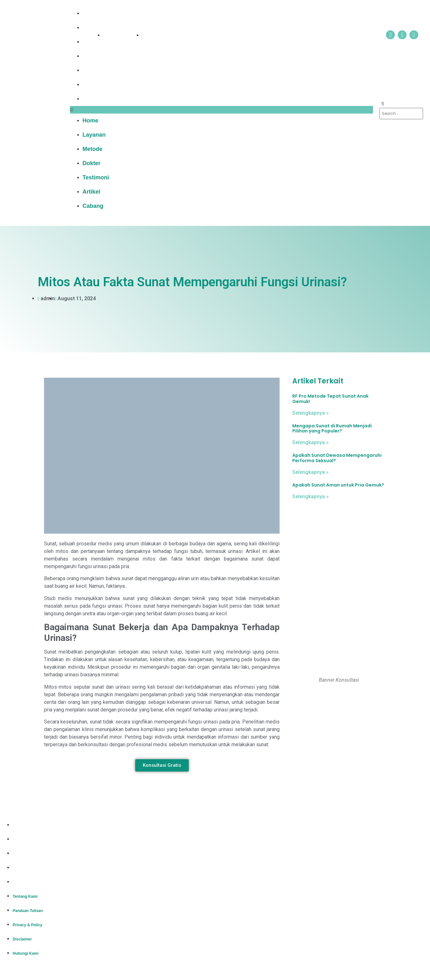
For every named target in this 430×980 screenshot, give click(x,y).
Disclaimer (22, 868)
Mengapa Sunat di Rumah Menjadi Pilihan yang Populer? (332, 428)
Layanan (98, 28)
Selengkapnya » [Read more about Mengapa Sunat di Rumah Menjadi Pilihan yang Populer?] (310, 442)
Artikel (96, 84)
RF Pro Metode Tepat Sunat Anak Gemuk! (330, 399)
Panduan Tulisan (28, 840)
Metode (97, 42)
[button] (222, 110)
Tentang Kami (25, 825)
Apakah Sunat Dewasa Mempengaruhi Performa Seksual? (337, 458)
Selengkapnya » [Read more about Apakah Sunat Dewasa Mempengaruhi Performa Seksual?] (310, 472)
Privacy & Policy (27, 854)
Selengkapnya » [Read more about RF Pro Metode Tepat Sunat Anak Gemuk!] (310, 413)
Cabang (97, 99)
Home (95, 13)
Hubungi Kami (25, 882)
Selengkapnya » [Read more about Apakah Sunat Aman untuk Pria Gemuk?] (310, 496)
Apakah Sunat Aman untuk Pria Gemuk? (338, 485)
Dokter (96, 56)
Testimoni (100, 70)
